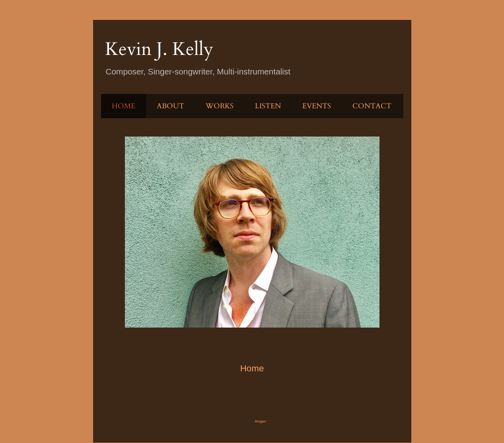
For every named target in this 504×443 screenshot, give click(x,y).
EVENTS (317, 106)
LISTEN (268, 106)
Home (252, 368)
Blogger (260, 421)
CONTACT (372, 106)
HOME (124, 106)
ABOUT (170, 106)
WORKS (220, 106)
